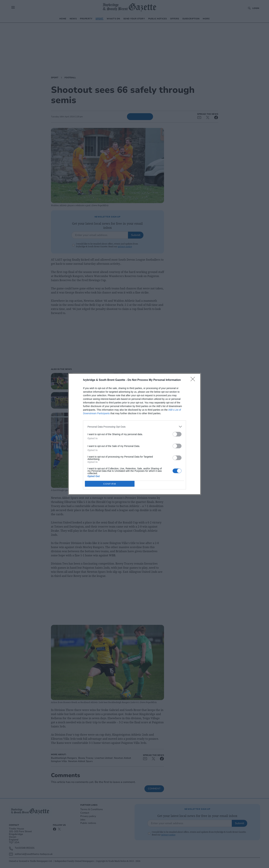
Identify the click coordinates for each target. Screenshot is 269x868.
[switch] (177, 434)
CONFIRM (110, 484)
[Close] (194, 380)
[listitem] (134, 427)
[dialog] (134, 434)
